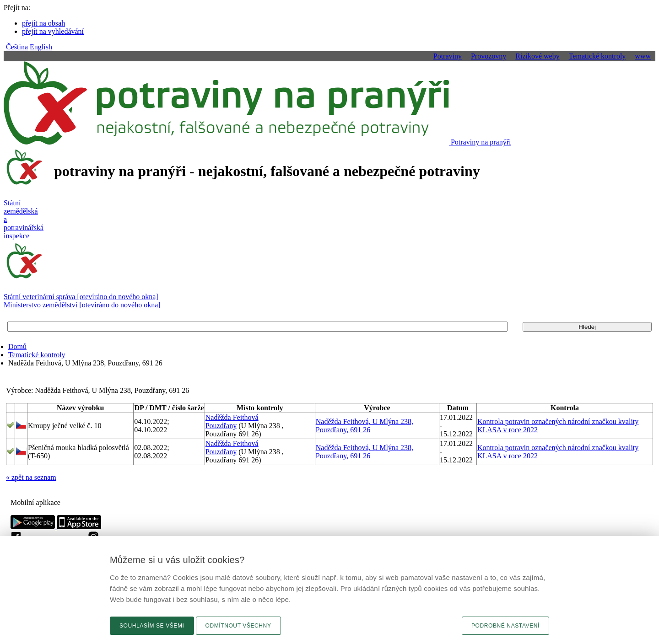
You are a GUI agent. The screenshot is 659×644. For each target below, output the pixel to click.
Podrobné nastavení (505, 626)
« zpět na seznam (31, 477)
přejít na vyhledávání (53, 31)
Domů (17, 346)
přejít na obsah (43, 23)
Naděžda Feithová (232, 417)
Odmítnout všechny (238, 626)
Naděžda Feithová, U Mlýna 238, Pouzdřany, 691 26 (365, 426)
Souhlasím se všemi (152, 626)
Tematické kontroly (37, 355)
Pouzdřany (221, 426)
